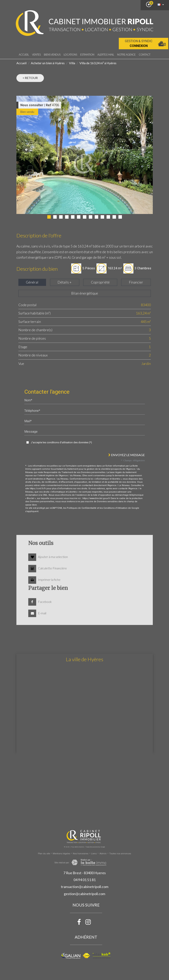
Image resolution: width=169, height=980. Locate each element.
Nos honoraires (81, 854)
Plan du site (44, 854)
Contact (145, 55)
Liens (94, 854)
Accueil (24, 55)
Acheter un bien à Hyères (48, 63)
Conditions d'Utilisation (115, 508)
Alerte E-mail (106, 55)
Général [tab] (32, 282)
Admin (103, 854)
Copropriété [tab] (100, 282)
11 (108, 217)
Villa (72, 63)
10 (102, 217)
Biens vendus (52, 55)
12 (114, 217)
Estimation (87, 55)
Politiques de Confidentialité (82, 508)
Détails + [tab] (65, 282)
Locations (70, 55)
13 (120, 217)
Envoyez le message (127, 455)
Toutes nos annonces (120, 854)
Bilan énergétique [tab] (85, 293)
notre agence (126, 55)
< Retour (30, 78)
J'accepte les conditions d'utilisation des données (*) (61, 442)
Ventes (36, 55)
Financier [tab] (136, 282)
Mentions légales (61, 854)
